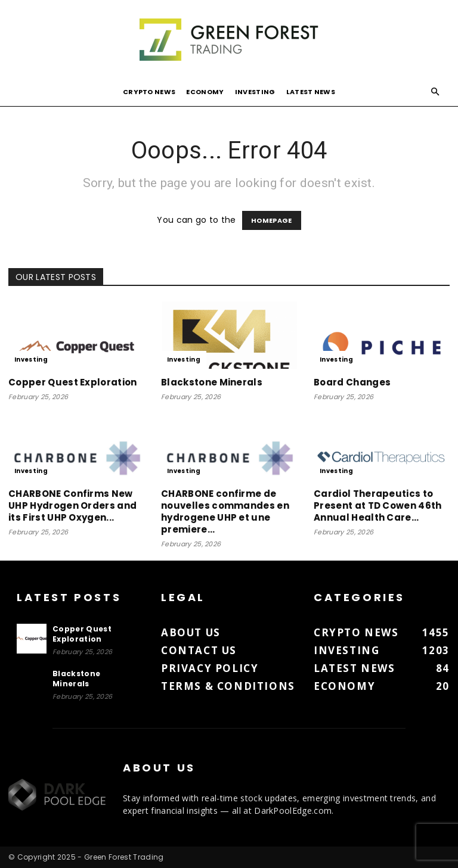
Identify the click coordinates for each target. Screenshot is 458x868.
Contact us (199, 650)
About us (191, 632)
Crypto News (149, 92)
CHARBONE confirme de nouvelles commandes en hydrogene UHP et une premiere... (225, 511)
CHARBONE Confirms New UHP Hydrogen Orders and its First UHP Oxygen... (72, 505)
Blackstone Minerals (212, 382)
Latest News (311, 92)
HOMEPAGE (272, 220)
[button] (435, 92)
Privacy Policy (210, 668)
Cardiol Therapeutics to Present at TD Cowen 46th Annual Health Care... (378, 505)
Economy (205, 92)
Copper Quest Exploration (73, 382)
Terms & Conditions (228, 686)
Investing (255, 92)
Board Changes (352, 382)
